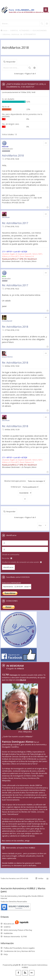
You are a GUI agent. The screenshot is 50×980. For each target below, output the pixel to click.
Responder (11, 62)
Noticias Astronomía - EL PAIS (15, 936)
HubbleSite (8, 933)
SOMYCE (7, 927)
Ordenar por (25, 487)
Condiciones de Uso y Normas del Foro (19, 951)
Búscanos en (9, 924)
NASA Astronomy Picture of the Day (18, 930)
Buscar (30, 68)
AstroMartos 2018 (15, 47)
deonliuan (6, 217)
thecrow (5, 147)
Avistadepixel (7, 321)
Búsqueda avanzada (34, 68)
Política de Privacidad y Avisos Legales (19, 948)
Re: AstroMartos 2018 (15, 327)
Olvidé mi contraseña (11, 554)
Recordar (7, 558)
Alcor (4, 276)
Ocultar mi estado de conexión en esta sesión (22, 562)
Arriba (41, 878)
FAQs (6, 954)
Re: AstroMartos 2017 (15, 223)
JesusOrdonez (7, 357)
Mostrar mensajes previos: (25, 481)
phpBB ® (17, 965)
